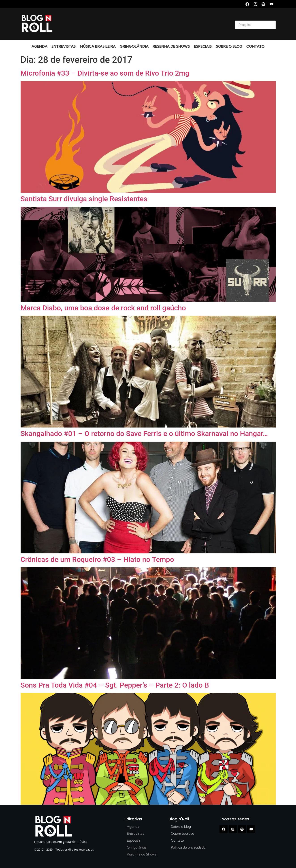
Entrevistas (64, 46)
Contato (255, 46)
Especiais (203, 46)
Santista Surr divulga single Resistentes (84, 199)
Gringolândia (134, 46)
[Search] (255, 25)
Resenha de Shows (171, 46)
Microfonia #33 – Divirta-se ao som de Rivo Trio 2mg (105, 73)
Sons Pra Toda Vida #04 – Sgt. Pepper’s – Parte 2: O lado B (115, 685)
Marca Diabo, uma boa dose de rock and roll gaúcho (103, 308)
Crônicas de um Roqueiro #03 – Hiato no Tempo (97, 559)
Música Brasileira (98, 46)
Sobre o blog (229, 46)
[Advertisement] (143, 24)
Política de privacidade (188, 847)
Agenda (39, 46)
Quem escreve (183, 833)
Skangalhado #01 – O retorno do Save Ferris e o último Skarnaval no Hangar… (144, 434)
